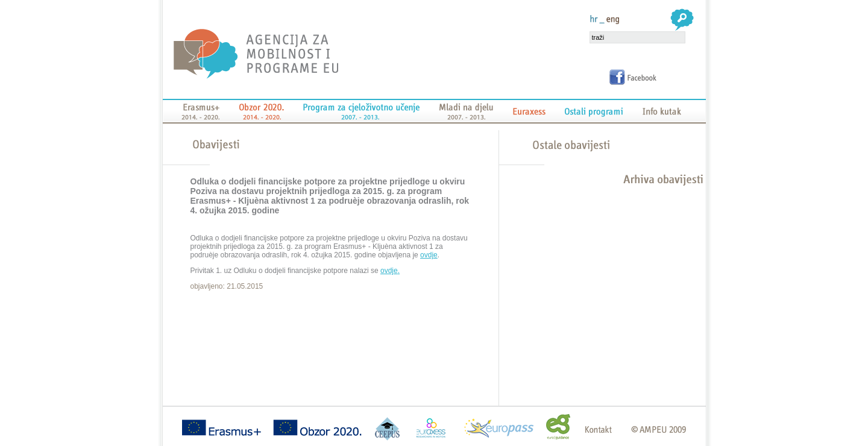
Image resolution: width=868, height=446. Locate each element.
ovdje (429, 255)
